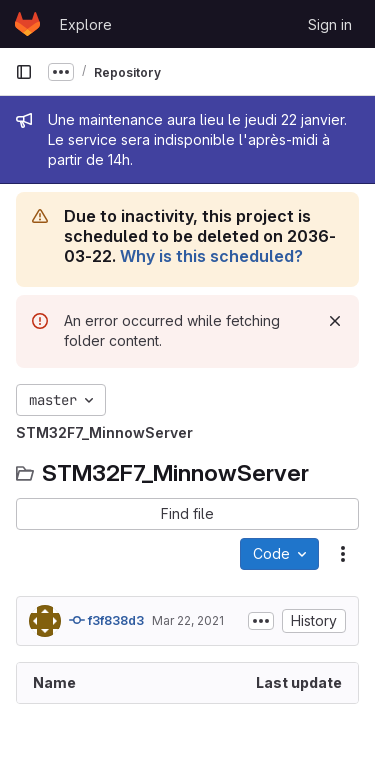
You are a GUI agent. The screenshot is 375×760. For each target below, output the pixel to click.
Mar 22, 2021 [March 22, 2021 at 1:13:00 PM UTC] (188, 620)
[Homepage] (27, 24)
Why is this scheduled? (211, 256)
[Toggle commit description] (261, 621)
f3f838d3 (106, 620)
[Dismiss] (335, 321)
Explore (86, 24)
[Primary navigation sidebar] (24, 72)
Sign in (330, 24)
